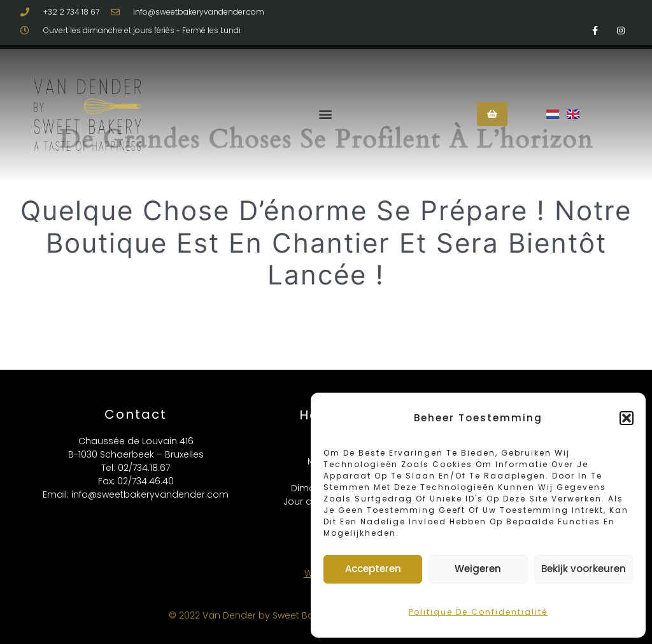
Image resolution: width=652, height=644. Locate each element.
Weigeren (478, 569)
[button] (627, 418)
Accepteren (373, 569)
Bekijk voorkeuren (584, 569)
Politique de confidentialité (478, 612)
